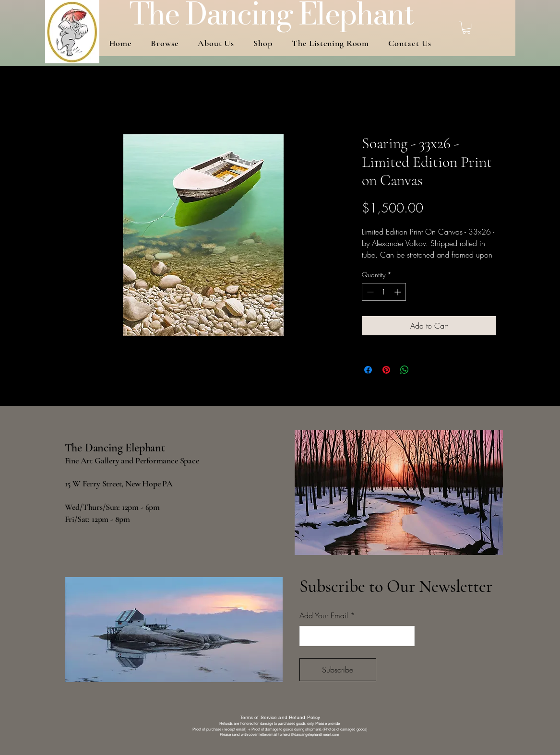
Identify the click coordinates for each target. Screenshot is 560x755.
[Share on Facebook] (368, 370)
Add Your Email (324, 615)
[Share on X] (423, 370)
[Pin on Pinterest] (386, 370)
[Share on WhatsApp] (405, 370)
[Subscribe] (338, 670)
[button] (466, 28)
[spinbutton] (384, 292)
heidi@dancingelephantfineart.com (311, 734)
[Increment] (399, 292)
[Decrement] (369, 292)
